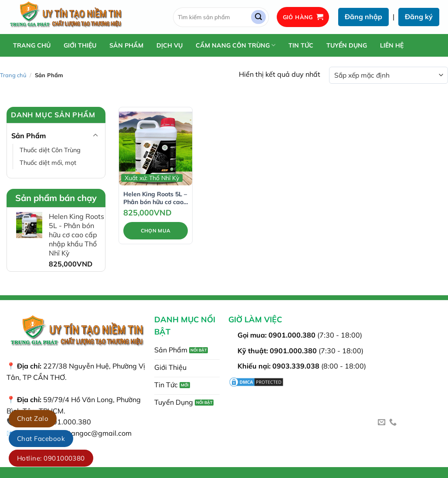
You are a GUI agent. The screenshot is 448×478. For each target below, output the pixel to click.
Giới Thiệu (80, 45)
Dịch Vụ (170, 45)
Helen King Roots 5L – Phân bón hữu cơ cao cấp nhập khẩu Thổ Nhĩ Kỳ (155, 198)
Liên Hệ (392, 45)
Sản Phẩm (126, 45)
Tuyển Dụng (347, 45)
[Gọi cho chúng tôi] (393, 423)
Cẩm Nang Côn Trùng (236, 45)
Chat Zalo (33, 418)
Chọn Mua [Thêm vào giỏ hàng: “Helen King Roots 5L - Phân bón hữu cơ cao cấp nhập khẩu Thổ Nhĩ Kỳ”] (156, 230)
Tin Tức (301, 45)
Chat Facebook (41, 439)
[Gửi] (258, 17)
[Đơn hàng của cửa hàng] (389, 75)
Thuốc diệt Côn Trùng (50, 150)
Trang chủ (32, 45)
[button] (303, 17)
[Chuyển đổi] (95, 136)
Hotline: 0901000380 (51, 458)
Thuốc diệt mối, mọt (48, 163)
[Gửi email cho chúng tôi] (382, 423)
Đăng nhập (363, 17)
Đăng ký (419, 17)
